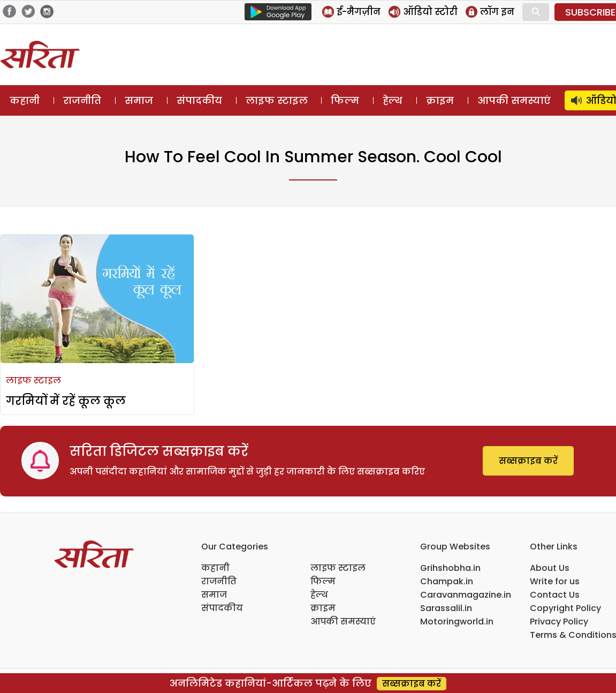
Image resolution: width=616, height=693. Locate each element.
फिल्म (345, 100)
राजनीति (82, 100)
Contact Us (555, 595)
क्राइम (440, 100)
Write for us (555, 581)
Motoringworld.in (457, 622)
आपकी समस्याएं (514, 100)
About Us (550, 568)
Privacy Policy (559, 622)
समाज (139, 100)
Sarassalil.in (446, 608)
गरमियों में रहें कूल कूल (66, 401)
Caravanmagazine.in (466, 595)
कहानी (25, 100)
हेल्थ (393, 100)
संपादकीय (199, 100)
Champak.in (447, 581)
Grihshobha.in (450, 568)
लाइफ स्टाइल (277, 100)
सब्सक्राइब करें (528, 461)
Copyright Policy (565, 608)
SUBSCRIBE (590, 12)
